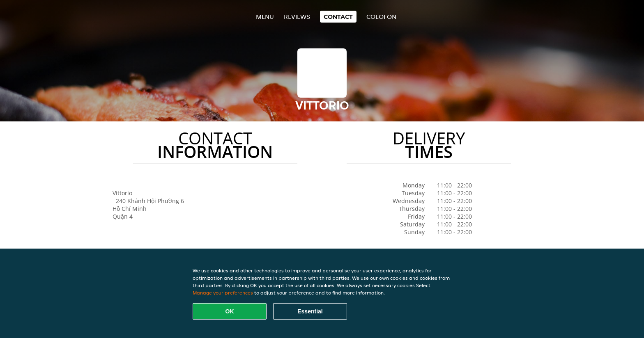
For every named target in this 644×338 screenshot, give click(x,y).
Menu (265, 17)
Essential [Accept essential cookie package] (310, 311)
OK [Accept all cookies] (230, 311)
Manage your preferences (223, 293)
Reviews (297, 17)
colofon (381, 17)
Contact (338, 17)
